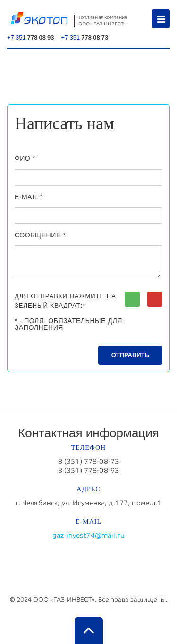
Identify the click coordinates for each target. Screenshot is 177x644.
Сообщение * (40, 235)
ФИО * (25, 158)
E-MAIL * (29, 197)
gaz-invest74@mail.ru (88, 535)
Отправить (130, 355)
